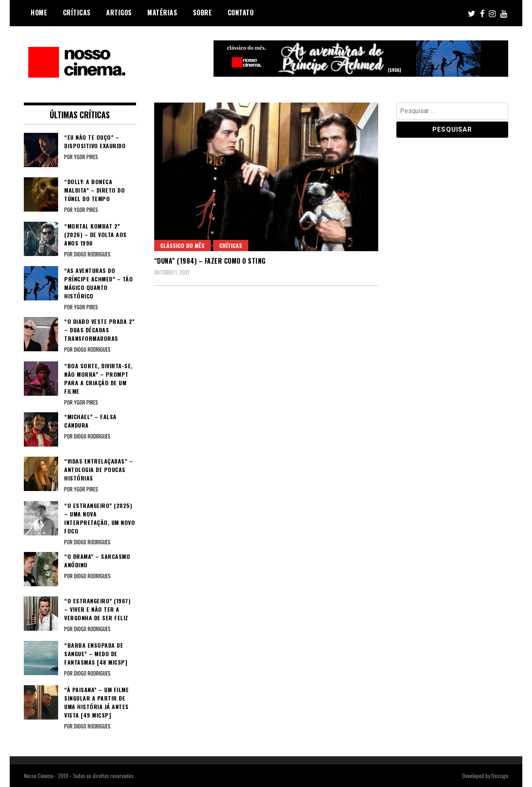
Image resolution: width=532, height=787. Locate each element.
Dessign (500, 775)
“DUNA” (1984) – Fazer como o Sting (210, 261)
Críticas (77, 13)
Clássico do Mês (182, 245)
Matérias (162, 13)
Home (39, 13)
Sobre (203, 13)
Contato (241, 13)
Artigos (119, 13)
